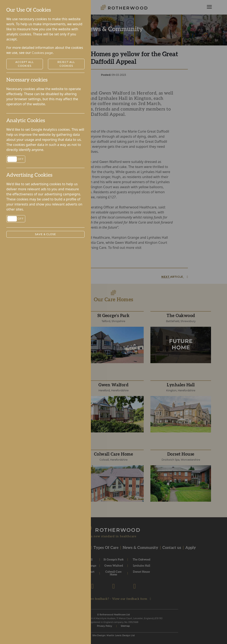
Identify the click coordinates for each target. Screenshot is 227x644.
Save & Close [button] (45, 234)
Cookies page (42, 53)
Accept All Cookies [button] (25, 64)
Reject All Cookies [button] (66, 64)
